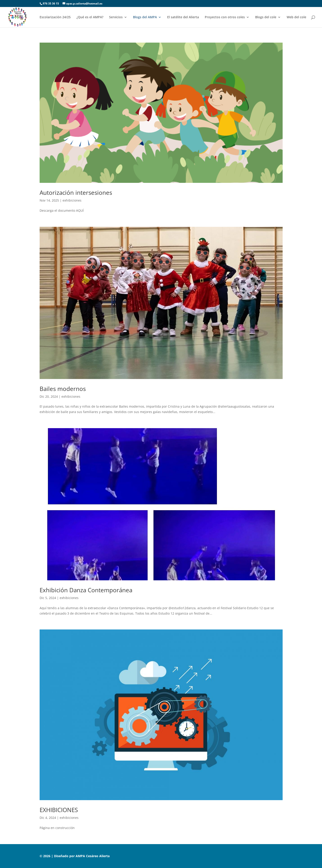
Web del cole (296, 17)
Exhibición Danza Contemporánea (86, 590)
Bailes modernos (63, 389)
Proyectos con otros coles (225, 17)
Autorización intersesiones (76, 193)
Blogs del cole (266, 17)
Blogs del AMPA (145, 17)
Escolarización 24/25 (55, 17)
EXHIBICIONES (59, 810)
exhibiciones (72, 200)
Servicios (116, 17)
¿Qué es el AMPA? (90, 17)
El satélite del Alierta (183, 17)
